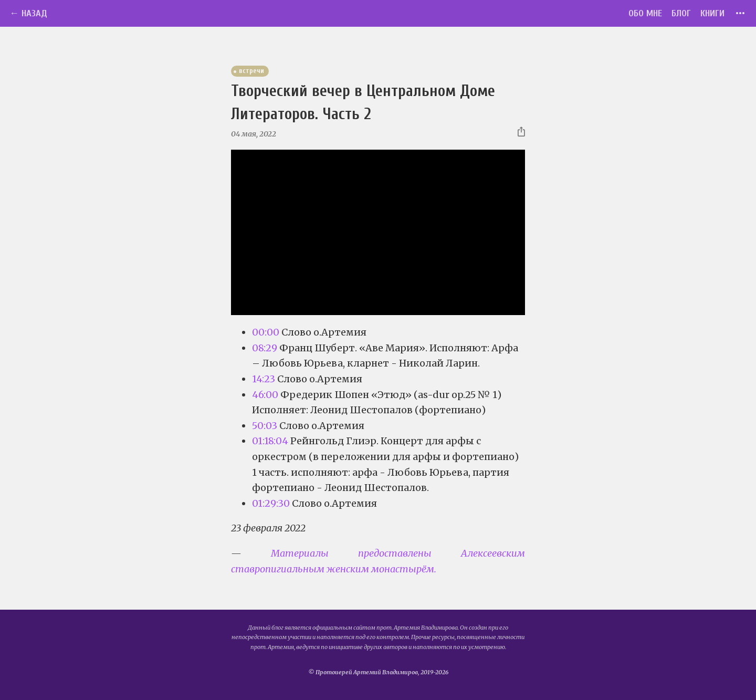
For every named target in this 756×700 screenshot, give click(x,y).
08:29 (265, 348)
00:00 (266, 332)
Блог (681, 13)
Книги (712, 13)
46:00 (265, 395)
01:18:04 (270, 441)
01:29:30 (271, 503)
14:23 (264, 379)
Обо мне (645, 13)
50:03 (265, 426)
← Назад (28, 13)
